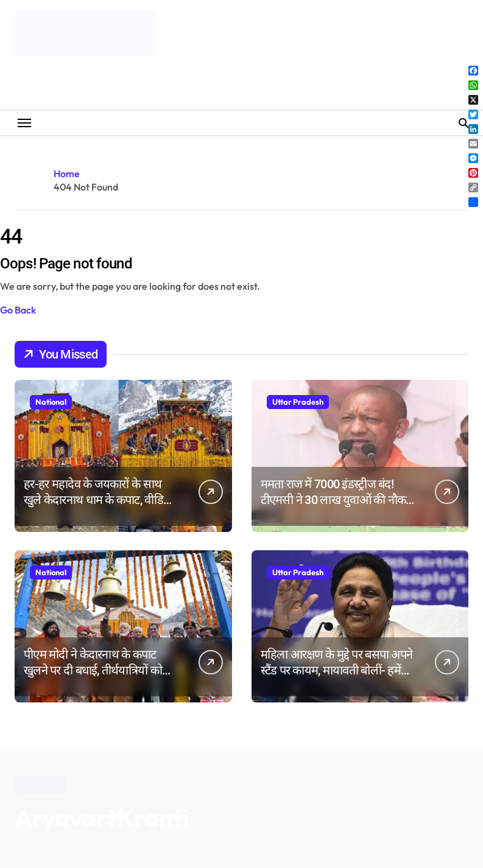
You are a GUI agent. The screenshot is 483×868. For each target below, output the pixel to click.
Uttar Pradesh (298, 402)
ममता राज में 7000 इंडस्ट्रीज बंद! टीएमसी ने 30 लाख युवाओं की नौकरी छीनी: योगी (337, 500)
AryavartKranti (102, 817)
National (51, 402)
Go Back (18, 310)
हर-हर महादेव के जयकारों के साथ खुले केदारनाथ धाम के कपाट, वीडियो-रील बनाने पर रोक (100, 500)
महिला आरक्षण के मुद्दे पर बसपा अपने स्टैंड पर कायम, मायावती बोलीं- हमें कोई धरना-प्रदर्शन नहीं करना (337, 670)
